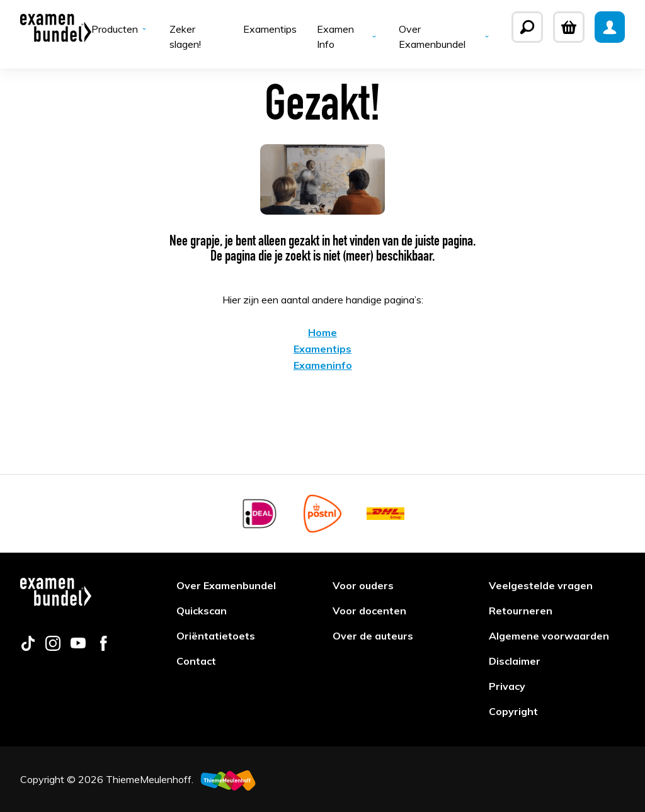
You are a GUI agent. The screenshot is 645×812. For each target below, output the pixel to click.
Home (322, 332)
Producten (120, 29)
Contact (196, 661)
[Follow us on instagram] (53, 647)
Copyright (513, 711)
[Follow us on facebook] (103, 647)
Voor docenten (369, 611)
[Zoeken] (527, 27)
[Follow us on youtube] (78, 647)
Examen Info (348, 37)
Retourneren (521, 611)
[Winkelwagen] (569, 27)
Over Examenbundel (445, 37)
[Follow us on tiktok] (28, 647)
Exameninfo (323, 365)
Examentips (270, 29)
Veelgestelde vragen (541, 585)
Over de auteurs (373, 636)
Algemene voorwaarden (549, 636)
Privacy (507, 686)
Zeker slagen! (185, 37)
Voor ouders (363, 585)
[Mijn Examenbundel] (610, 27)
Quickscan (202, 611)
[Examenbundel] (56, 27)
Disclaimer (515, 661)
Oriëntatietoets (216, 636)
